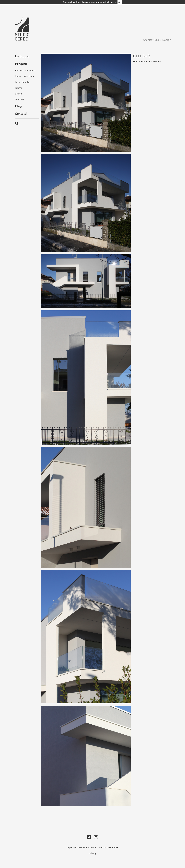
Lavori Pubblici (23, 82)
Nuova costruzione (24, 76)
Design (18, 94)
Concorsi (19, 99)
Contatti (21, 114)
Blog (18, 106)
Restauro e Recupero (26, 70)
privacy (92, 853)
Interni (18, 88)
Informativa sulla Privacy (103, 2)
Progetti (21, 64)
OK (120, 2)
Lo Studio (22, 56)
